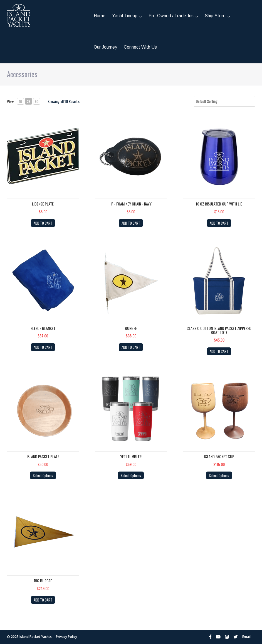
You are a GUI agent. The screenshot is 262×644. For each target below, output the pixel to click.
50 (37, 102)
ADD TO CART (43, 222)
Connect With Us (140, 47)
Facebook (210, 635)
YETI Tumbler (131, 455)
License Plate (43, 202)
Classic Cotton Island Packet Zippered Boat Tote (219, 329)
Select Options (43, 474)
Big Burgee (43, 579)
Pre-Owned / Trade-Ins (171, 16)
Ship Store (215, 16)
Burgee (131, 327)
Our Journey (105, 47)
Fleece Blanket (43, 327)
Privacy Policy (66, 635)
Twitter (235, 635)
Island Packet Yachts (36, 635)
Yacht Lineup (125, 16)
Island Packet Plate (43, 455)
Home (100, 16)
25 (29, 102)
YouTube (218, 635)
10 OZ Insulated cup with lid (219, 202)
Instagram (227, 635)
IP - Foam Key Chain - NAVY (131, 202)
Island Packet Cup (219, 455)
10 (20, 102)
